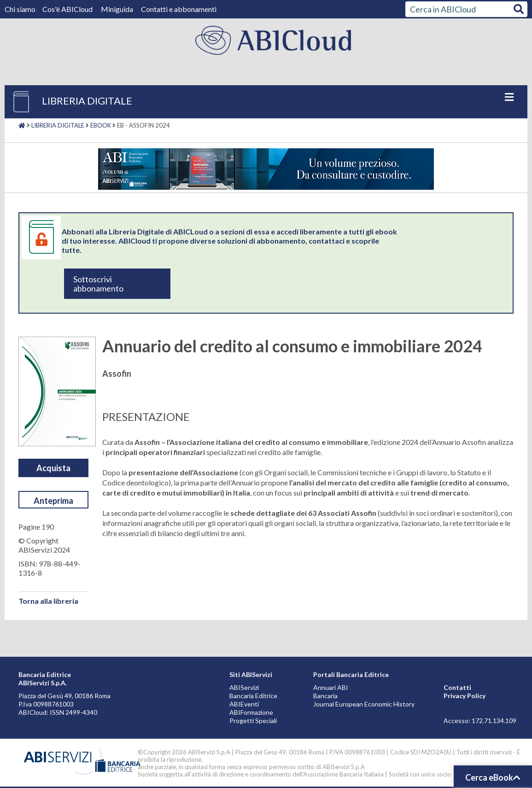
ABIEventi (244, 704)
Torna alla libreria (48, 601)
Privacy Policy (465, 696)
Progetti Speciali (253, 721)
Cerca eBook (493, 777)
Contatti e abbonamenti (179, 9)
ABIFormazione (251, 712)
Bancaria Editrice (253, 696)
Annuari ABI (331, 687)
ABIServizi (244, 687)
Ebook (101, 125)
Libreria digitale (58, 125)
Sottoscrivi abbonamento (98, 284)
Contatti (457, 687)
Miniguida (117, 9)
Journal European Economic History (364, 704)
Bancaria (325, 696)
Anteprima (53, 501)
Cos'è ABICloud (68, 9)
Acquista (53, 468)
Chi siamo (21, 9)
